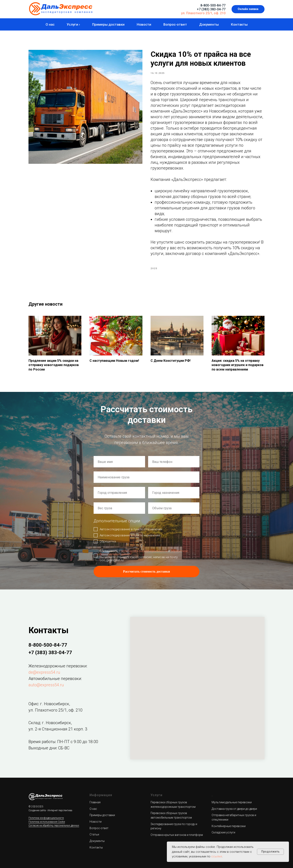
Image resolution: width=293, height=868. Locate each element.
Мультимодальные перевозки (232, 802)
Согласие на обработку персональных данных (54, 825)
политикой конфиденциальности (144, 551)
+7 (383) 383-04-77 (211, 9)
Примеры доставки (108, 24)
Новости (144, 24)
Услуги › (73, 24)
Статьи (94, 834)
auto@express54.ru (46, 685)
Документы (209, 24)
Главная (95, 802)
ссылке (217, 856)
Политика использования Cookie (47, 822)
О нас (50, 24)
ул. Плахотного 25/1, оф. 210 (203, 13)
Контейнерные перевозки (229, 826)
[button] (248, 9)
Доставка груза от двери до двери (234, 809)
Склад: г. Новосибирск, (50, 723)
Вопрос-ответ (175, 24)
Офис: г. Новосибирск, (49, 704)
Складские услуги (223, 832)
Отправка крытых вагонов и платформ (177, 835)
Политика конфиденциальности (46, 818)
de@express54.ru (44, 672)
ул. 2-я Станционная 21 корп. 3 (58, 729)
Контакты (239, 24)
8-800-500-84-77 (213, 5)
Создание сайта (37, 810)
